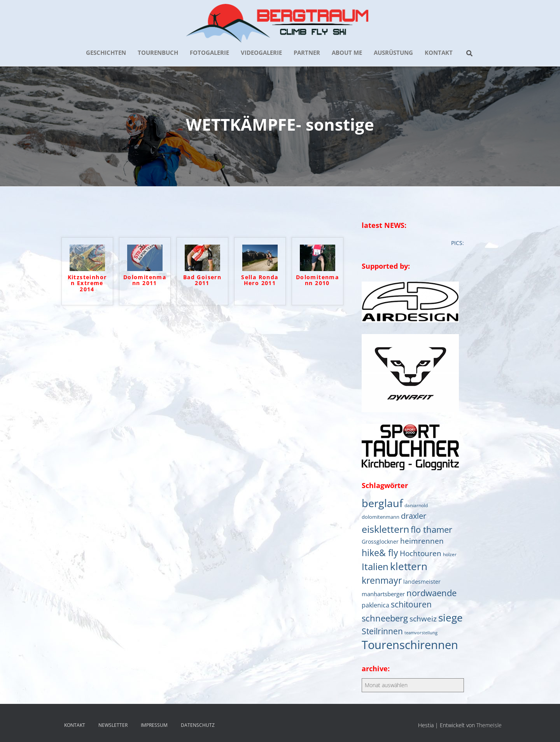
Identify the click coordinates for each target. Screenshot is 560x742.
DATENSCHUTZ (198, 725)
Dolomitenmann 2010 (317, 280)
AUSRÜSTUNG (393, 52)
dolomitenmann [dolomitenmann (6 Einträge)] (381, 517)
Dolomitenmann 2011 (145, 280)
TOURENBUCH (158, 52)
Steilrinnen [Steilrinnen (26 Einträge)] (382, 631)
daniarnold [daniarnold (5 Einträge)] (416, 505)
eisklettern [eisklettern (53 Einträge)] (385, 529)
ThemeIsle (489, 725)
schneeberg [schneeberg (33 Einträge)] (385, 618)
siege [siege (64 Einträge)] (451, 618)
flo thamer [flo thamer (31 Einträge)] (431, 529)
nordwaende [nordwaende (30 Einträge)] (431, 593)
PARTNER (307, 52)
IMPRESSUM (154, 725)
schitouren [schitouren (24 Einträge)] (411, 604)
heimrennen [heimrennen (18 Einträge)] (422, 541)
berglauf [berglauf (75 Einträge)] (382, 503)
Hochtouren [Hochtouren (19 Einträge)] (421, 553)
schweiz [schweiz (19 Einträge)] (423, 619)
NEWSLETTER (113, 725)
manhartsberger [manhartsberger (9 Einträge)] (383, 594)
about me (347, 52)
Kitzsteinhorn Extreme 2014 (87, 283)
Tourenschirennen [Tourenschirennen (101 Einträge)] (410, 645)
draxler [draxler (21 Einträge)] (414, 516)
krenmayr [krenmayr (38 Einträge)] (382, 580)
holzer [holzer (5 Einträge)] (450, 554)
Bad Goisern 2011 (202, 280)
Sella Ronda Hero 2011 (260, 280)
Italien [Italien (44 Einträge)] (375, 566)
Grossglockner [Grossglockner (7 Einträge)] (380, 542)
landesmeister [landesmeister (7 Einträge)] (422, 582)
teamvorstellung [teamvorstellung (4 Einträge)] (421, 633)
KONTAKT (439, 52)
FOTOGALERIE (209, 52)
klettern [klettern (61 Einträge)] (409, 566)
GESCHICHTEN (106, 52)
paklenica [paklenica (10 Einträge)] (375, 605)
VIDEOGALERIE (261, 52)
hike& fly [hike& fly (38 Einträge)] (380, 553)
